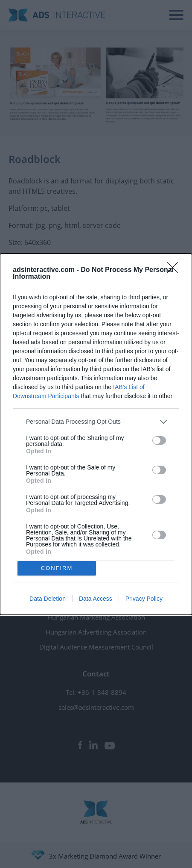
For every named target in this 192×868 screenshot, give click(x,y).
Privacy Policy (144, 599)
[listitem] (96, 422)
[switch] (159, 440)
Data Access (96, 599)
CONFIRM (57, 568)
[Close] (175, 270)
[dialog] (96, 434)
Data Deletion (48, 599)
